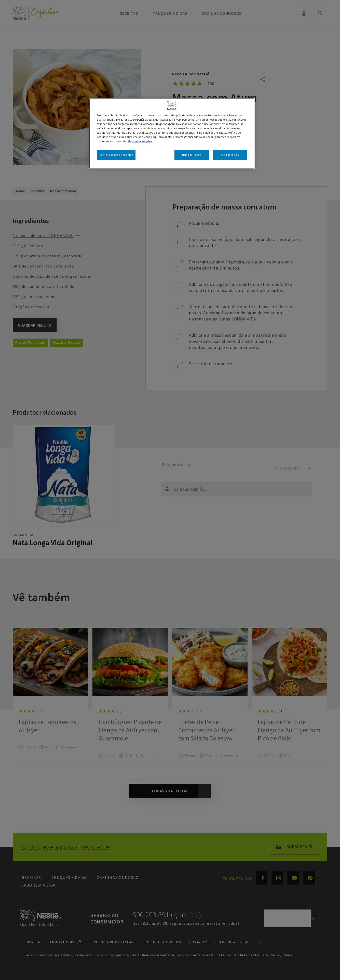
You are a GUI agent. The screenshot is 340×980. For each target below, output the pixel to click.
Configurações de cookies (116, 155)
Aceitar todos (230, 155)
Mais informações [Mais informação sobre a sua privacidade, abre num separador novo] (140, 141)
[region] (172, 134)
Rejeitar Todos (192, 155)
